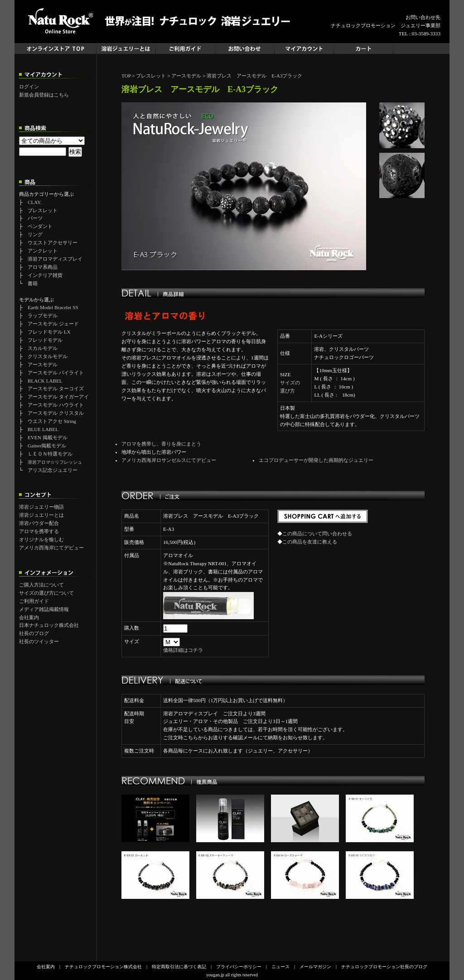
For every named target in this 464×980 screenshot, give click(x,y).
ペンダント (40, 226)
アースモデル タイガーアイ (58, 397)
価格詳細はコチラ (183, 650)
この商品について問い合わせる (317, 534)
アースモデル (43, 364)
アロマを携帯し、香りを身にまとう (161, 444)
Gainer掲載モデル (47, 446)
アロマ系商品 (43, 267)
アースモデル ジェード (53, 324)
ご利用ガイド (34, 601)
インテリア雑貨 (45, 275)
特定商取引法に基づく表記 (179, 967)
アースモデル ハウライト (56, 405)
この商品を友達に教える (310, 542)
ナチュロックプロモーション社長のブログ (384, 967)
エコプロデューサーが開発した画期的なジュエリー (316, 460)
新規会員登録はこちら (44, 95)
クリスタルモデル (48, 356)
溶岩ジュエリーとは (41, 515)
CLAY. (35, 202)
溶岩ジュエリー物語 (41, 507)
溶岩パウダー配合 (39, 523)
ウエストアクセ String (52, 421)
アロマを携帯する (39, 531)
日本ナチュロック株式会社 (49, 625)
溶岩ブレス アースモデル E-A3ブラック (254, 76)
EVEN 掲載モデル (48, 437)
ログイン (29, 87)
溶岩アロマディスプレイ (55, 259)
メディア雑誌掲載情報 (44, 609)
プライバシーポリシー (239, 967)
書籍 (33, 283)
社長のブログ (34, 633)
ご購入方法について (41, 585)
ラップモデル (43, 315)
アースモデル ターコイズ (56, 388)
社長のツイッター (39, 641)
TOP (126, 76)
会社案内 (29, 617)
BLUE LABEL (43, 429)
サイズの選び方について (46, 593)
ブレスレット (43, 210)
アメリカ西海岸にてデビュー (51, 548)
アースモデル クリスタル (56, 413)
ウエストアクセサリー (53, 243)
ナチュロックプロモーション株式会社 (103, 967)
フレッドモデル (45, 340)
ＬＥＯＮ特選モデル (50, 454)
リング (35, 234)
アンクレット (43, 251)
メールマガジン (315, 967)
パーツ (35, 218)
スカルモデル (43, 348)
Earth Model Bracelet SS (53, 307)
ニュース (280, 967)
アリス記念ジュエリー (53, 470)
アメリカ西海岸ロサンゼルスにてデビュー (169, 460)
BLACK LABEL (45, 381)
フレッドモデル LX (49, 332)
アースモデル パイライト (56, 373)
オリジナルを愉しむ (41, 539)
